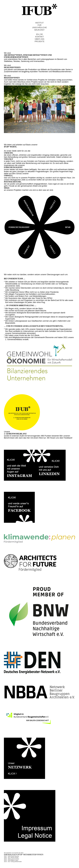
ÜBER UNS (39, 39)
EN (37, 34)
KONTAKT (39, 37)
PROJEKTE (39, 41)
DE (42, 34)
